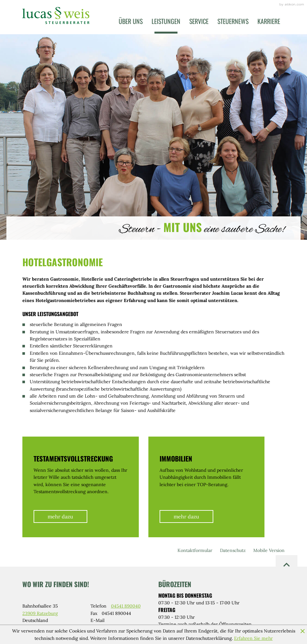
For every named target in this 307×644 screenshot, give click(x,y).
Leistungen (166, 21)
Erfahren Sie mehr (253, 638)
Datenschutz (233, 550)
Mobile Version (269, 550)
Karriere (269, 21)
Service (199, 21)
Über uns (131, 21)
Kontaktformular (195, 550)
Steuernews (233, 21)
